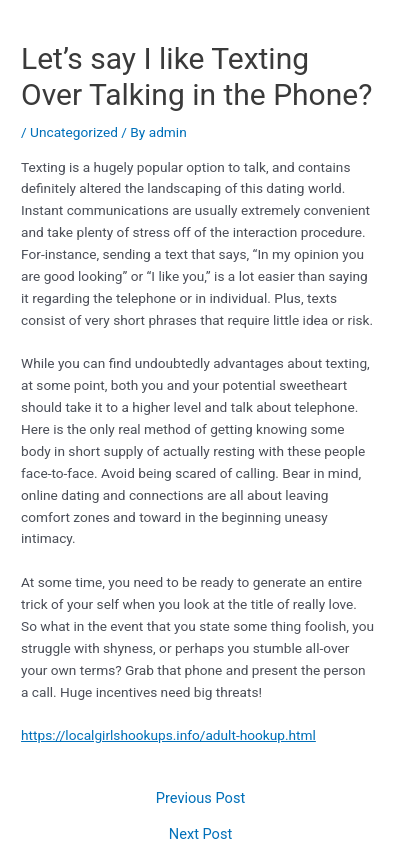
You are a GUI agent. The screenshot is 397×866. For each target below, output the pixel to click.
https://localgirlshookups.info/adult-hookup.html (168, 735)
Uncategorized (74, 132)
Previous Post (200, 798)
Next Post (200, 834)
